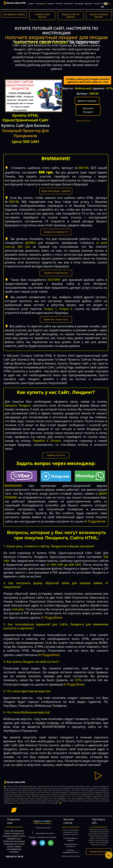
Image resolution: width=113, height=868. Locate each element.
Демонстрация (87, 101)
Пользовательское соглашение (71, 845)
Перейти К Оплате (56, 455)
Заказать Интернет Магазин (99, 16)
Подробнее (97, 521)
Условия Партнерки (99, 852)
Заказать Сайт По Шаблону (71, 16)
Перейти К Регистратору (56, 273)
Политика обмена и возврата (71, 839)
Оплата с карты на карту (71, 856)
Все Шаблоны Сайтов (14, 14)
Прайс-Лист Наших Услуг (56, 319)
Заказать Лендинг (88, 110)
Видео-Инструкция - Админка (56, 191)
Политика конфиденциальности (71, 851)
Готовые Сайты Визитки (42, 16)
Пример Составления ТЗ (56, 232)
